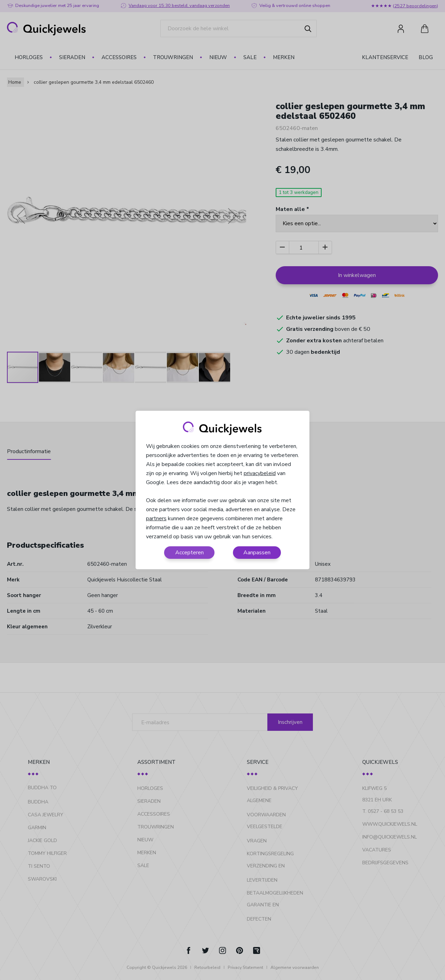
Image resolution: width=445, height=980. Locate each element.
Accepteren (189, 553)
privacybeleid (260, 473)
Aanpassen (257, 553)
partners (156, 518)
